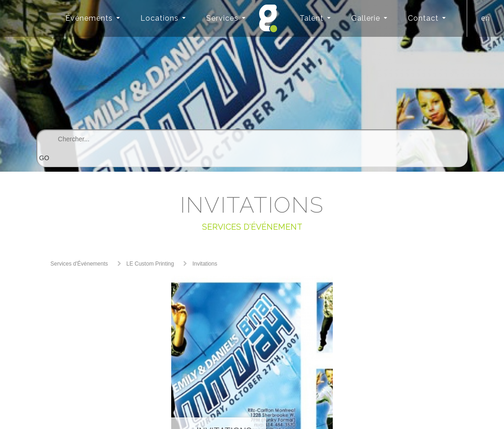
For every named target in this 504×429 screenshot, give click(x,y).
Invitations (205, 264)
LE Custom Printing (150, 264)
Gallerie (366, 18)
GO (44, 158)
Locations (159, 18)
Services (222, 18)
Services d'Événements (79, 264)
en (486, 18)
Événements (89, 18)
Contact (423, 18)
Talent (312, 18)
